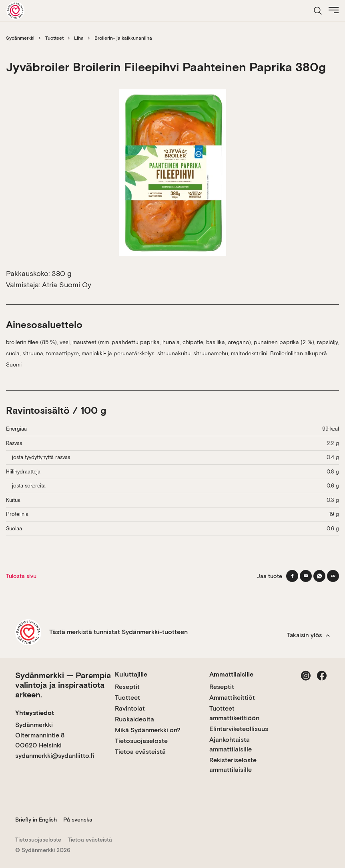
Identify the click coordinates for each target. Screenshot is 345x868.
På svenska (78, 820)
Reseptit (127, 687)
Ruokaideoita (134, 719)
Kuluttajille (131, 674)
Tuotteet (54, 38)
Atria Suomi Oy (67, 285)
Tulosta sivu (21, 576)
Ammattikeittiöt (232, 698)
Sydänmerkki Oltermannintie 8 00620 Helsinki (40, 735)
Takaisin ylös (308, 635)
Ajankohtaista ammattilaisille (231, 744)
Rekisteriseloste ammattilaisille (233, 765)
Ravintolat (130, 708)
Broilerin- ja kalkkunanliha (123, 38)
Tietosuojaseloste (141, 741)
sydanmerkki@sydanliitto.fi (55, 756)
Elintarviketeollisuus (239, 729)
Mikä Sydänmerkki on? (148, 730)
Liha (79, 38)
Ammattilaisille (231, 674)
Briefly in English (36, 820)
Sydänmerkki (20, 38)
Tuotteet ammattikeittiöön (234, 713)
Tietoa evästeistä (140, 752)
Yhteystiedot (35, 713)
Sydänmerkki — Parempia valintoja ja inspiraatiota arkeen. (63, 685)
